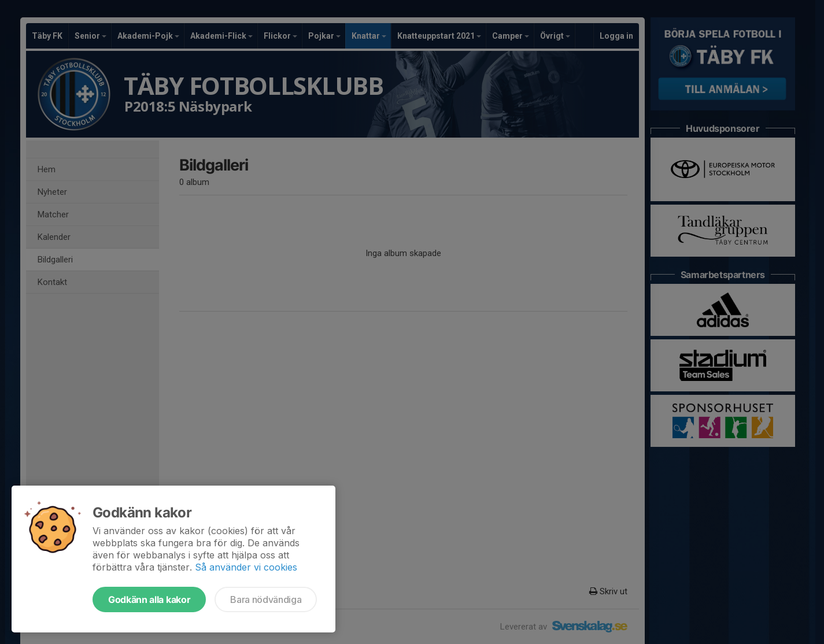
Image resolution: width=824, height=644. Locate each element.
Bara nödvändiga (266, 599)
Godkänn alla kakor (149, 599)
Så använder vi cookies (246, 567)
